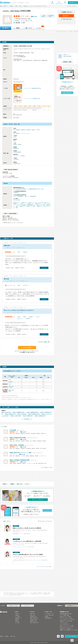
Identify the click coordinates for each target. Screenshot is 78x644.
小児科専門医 (16, 159)
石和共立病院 (17, 11)
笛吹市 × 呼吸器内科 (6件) (19, 412)
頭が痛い (31, 317)
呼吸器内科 (18, 130)
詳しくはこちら (47, 510)
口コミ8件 (24, 462)
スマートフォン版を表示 (71, 636)
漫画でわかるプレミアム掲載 (65, 617)
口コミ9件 (24, 432)
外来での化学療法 (17, 200)
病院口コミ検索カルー (4, 6)
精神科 (15, 141)
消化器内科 (29, 130)
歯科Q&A (17, 621)
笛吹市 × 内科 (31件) (6, 412)
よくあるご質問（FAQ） (50, 615)
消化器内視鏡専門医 (17, 152)
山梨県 (16, 6)
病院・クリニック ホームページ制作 (67, 626)
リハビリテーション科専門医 (19, 156)
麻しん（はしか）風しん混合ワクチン (42, 203)
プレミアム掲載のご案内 (64, 615)
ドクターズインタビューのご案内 (66, 618)
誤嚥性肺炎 (11, 382)
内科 (14, 130)
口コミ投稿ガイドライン (50, 614)
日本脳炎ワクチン (31, 204)
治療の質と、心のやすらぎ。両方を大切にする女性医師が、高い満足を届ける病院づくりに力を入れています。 (26, 543)
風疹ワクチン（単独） (41, 205)
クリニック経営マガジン (64, 624)
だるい (38, 317)
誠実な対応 (7, 246)
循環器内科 (23, 130)
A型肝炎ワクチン (23, 206)
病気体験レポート (19, 618)
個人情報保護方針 (48, 618)
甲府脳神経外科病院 (20, 460)
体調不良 (28, 319)
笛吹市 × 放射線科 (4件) (40, 416)
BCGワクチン (31, 203)
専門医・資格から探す (34, 618)
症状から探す (33, 615)
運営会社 (2, 636)
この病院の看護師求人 (44, 16)
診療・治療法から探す (34, 623)
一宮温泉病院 (17, 445)
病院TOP (5, 484)
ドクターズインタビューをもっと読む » (44, 567)
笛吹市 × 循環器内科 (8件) (32, 412)
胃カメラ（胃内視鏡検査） (19, 196)
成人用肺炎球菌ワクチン (31, 205)
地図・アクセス (20, 484)
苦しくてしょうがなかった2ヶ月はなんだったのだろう (19, 310)
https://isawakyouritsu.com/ (19, 82)
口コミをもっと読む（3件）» (44, 342)
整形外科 (18, 133)
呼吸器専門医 (16, 149)
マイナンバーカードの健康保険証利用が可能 (32, 88)
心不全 (10, 384)
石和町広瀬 (25, 6)
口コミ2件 (24, 447)
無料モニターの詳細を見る (38, 500)
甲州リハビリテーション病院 (20, 453)
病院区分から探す (34, 621)
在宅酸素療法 (16, 193)
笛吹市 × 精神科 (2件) (28, 416)
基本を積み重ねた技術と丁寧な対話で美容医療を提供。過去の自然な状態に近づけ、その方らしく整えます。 (26, 557)
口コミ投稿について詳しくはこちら (27, 352)
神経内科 (33, 130)
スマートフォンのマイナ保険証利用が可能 (32, 99)
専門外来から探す (34, 620)
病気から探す (33, 614)
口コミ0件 (23, 454)
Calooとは (52, 4)
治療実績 (12, 484)
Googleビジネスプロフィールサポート (67, 627)
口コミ (27, 484)
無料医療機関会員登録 (51, 16)
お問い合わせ (13, 636)
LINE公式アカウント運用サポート (66, 628)
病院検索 (11, 6)
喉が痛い (26, 252)
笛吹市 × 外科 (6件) (22, 414)
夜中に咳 (6, 279)
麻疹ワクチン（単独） (31, 206)
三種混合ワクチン (40, 206)
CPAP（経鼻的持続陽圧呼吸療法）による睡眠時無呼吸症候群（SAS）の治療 (28, 189)
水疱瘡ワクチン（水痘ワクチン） (20, 204)
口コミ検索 (17, 617)
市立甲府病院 (13, 430)
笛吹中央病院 (18, 438)
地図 (29, 19)
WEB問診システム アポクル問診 (66, 621)
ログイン (65, 4)
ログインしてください (67, 56)
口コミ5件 (24, 439)
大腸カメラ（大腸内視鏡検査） (31, 196)
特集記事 (17, 620)
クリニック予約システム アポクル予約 (67, 620)
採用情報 (7, 636)
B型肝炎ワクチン (17, 203)
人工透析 (38, 130)
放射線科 (15, 144)
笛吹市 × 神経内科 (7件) (10, 414)
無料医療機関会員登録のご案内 (66, 614)
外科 (14, 133)
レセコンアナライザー (64, 623)
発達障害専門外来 (17, 164)
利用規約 (47, 617)
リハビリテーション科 (25, 133)
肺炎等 (10, 380)
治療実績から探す (34, 617)
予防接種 (19, 144)
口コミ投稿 (17, 623)
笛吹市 (20, 6)
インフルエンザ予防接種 (21, 205)
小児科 (15, 137)
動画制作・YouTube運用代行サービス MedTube (69, 630)
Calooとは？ (18, 614)
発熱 (25, 317)
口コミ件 (35, 16)
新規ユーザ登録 (59, 4)
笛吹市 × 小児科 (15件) (16, 416)
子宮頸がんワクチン (39, 204)
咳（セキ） (26, 285)
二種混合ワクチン (24, 203)
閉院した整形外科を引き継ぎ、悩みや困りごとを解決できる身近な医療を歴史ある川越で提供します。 (26, 530)
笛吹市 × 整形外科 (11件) (34, 414)
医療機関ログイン (71, 606)
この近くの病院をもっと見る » (47, 467)
